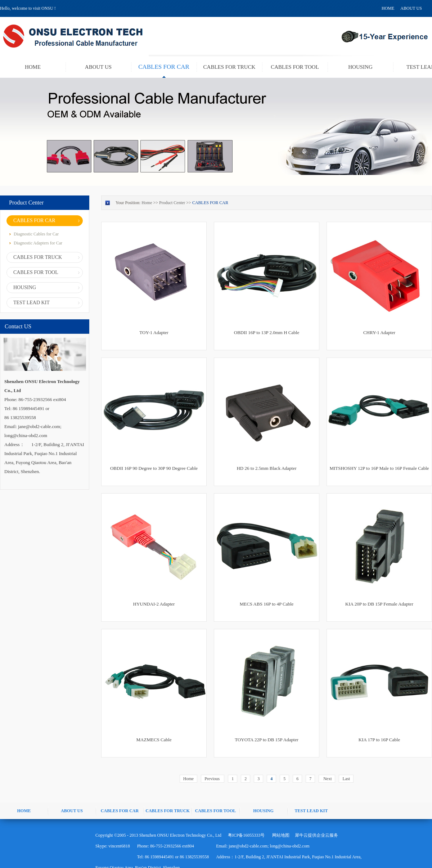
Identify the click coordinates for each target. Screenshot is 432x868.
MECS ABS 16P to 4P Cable (267, 604)
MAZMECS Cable (154, 740)
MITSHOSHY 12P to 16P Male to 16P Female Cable (379, 468)
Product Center (172, 203)
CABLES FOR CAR (210, 203)
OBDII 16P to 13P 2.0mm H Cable (267, 332)
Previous (213, 779)
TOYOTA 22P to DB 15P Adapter (267, 740)
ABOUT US (411, 8)
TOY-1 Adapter (154, 332)
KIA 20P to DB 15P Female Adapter (379, 604)
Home (188, 779)
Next (327, 779)
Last (346, 779)
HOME (388, 8)
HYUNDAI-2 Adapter (154, 604)
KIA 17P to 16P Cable (379, 740)
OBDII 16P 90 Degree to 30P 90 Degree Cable (154, 468)
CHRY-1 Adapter (379, 332)
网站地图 (280, 835)
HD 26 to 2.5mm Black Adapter (266, 468)
